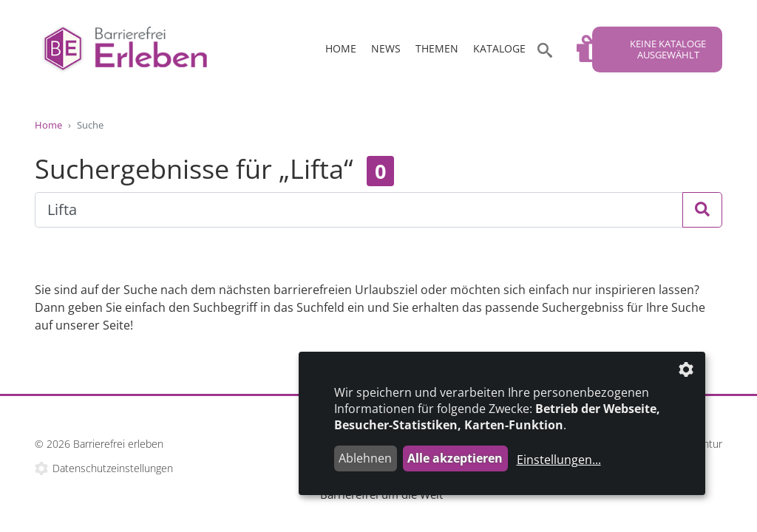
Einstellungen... (559, 460)
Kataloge (499, 48)
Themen (437, 48)
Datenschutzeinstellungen (113, 468)
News (386, 48)
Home (341, 48)
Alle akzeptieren (455, 458)
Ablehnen (365, 458)
